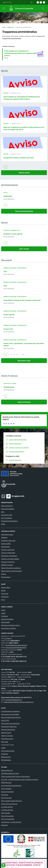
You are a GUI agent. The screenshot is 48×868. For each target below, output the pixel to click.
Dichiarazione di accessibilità (10, 714)
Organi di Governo (7, 506)
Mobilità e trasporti (7, 565)
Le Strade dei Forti (7, 807)
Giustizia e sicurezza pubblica (10, 559)
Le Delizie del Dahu (7, 810)
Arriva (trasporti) (6, 789)
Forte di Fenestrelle (7, 816)
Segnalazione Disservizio (9, 726)
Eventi (3, 610)
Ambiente (4, 537)
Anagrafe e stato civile (8, 541)
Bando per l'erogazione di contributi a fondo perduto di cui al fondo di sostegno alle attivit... (24, 128)
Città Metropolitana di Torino (10, 773)
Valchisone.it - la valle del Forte (11, 822)
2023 (5, 271)
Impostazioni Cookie (7, 745)
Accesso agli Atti (9, 315)
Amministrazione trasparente (15, 268)
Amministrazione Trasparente (10, 711)
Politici (3, 524)
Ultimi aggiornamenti (8, 751)
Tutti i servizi (24, 249)
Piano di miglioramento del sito (11, 717)
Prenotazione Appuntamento (10, 723)
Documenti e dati (24, 361)
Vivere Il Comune (24, 402)
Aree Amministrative (8, 509)
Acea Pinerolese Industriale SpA (11, 786)
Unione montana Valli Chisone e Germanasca (15, 776)
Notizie (3, 590)
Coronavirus (5, 597)
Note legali (5, 742)
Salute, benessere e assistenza (11, 568)
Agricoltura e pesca (7, 534)
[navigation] (4, 8)
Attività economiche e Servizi (10, 625)
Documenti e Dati (7, 515)
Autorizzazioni (6, 547)
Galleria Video (5, 622)
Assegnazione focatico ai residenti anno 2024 (19, 158)
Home (4, 27)
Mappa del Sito (6, 757)
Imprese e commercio (8, 562)
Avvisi (3, 600)
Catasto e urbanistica (12, 230)
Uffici (6, 193)
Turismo (4, 574)
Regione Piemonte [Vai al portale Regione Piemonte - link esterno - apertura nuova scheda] (7, 2)
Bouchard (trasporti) (7, 792)
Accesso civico (8, 329)
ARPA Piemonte (6, 783)
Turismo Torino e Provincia (9, 804)
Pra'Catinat (5, 795)
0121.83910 (8, 638)
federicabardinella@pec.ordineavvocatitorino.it (19, 702)
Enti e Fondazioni (7, 518)
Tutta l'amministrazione (24, 211)
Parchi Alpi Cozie (6, 798)
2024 (5, 286)
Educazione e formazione (9, 556)
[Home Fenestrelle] (20, 8)
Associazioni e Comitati (8, 628)
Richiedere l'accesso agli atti (13, 234)
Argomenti (10, 27)
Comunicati (5, 594)
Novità (6, 93)
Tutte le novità (24, 173)
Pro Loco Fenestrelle (8, 819)
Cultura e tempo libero (8, 553)
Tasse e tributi (6, 587)
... (20, 355)
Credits (3, 748)
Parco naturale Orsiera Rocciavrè (11, 801)
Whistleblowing (9, 387)
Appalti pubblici (6, 544)
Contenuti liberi (10, 383)
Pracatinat (4, 825)
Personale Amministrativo (9, 521)
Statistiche (5, 754)
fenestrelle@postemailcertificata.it (16, 645)
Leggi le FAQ (5, 720)
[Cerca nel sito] (43, 8)
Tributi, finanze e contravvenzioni (11, 571)
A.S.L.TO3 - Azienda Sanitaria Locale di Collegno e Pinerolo (20, 779)
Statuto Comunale (7, 736)
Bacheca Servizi (6, 733)
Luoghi (3, 613)
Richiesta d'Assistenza (8, 730)
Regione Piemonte (7, 770)
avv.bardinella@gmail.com (14, 700)
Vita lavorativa (6, 577)
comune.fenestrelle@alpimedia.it (16, 647)
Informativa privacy (7, 739)
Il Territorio (4, 616)
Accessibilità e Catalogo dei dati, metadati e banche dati (22, 300)
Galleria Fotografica (7, 619)
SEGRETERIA (8, 196)
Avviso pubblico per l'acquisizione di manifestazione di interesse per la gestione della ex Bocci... (20, 53)
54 (23, 355)
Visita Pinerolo (6, 813)
